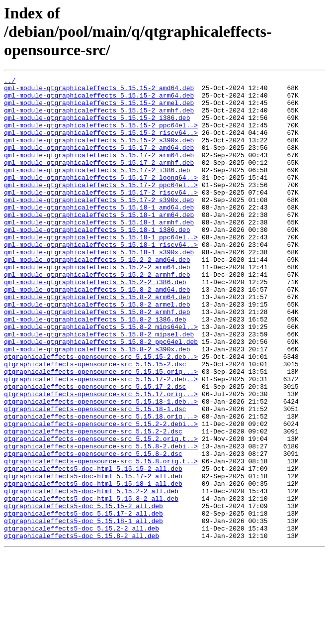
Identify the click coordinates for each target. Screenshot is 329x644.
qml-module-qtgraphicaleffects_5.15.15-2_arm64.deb (99, 100)
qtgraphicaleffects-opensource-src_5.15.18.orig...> (101, 485)
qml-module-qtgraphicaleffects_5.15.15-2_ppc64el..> (101, 135)
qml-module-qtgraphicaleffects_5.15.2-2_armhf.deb (97, 315)
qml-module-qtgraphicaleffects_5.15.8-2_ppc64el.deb (101, 395)
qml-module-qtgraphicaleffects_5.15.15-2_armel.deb (99, 108)
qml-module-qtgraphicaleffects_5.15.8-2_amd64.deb (97, 332)
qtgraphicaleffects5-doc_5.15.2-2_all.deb (82, 619)
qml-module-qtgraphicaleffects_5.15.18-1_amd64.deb (99, 234)
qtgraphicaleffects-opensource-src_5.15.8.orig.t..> (101, 538)
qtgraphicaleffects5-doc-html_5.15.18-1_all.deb (93, 565)
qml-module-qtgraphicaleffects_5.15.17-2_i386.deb (97, 189)
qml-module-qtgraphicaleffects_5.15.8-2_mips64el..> (101, 377)
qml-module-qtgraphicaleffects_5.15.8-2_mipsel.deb (99, 386)
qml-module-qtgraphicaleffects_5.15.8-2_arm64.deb (97, 341)
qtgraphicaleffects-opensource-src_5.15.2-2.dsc (93, 503)
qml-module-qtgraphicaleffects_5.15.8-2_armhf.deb (97, 359)
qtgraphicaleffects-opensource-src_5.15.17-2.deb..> (101, 440)
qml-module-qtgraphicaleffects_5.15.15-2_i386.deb (97, 126)
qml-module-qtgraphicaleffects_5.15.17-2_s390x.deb (99, 225)
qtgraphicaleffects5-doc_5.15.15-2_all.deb (83, 592)
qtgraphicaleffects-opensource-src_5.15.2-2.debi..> (101, 494)
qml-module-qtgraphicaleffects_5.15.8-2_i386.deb (95, 368)
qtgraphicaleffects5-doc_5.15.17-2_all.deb (83, 601)
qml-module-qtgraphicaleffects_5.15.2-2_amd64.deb (97, 297)
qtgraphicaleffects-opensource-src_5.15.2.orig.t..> (101, 512)
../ (10, 82)
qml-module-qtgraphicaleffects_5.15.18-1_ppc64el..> (101, 270)
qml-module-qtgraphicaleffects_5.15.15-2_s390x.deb (99, 153)
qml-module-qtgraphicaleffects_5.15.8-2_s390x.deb (97, 404)
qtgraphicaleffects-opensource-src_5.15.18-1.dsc (95, 476)
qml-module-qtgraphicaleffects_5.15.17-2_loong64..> (101, 198)
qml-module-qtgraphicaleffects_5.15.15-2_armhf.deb (99, 117)
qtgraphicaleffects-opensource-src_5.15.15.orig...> (101, 431)
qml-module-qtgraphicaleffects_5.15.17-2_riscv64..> (101, 216)
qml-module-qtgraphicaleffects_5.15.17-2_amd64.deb (99, 162)
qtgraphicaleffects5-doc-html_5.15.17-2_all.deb (93, 556)
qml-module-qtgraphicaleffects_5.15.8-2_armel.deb (97, 350)
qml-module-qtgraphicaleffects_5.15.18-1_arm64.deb (99, 243)
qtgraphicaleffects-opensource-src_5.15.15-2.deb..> (101, 413)
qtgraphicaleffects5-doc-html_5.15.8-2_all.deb (91, 583)
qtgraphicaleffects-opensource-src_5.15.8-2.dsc (93, 530)
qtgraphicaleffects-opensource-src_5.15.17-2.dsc (95, 449)
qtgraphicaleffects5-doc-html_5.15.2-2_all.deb (91, 574)
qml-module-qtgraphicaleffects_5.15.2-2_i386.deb (95, 323)
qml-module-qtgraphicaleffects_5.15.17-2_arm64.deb (99, 171)
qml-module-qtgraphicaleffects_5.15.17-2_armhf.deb (99, 180)
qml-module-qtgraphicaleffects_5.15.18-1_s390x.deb (99, 288)
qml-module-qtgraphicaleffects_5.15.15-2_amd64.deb (99, 91)
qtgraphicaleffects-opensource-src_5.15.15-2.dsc (95, 422)
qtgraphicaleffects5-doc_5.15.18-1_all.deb (83, 610)
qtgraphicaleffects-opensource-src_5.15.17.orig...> (101, 458)
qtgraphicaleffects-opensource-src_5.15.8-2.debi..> (101, 521)
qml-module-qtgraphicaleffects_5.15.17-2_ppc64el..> (101, 207)
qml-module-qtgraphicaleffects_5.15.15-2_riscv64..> (101, 144)
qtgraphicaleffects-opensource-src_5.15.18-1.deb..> (101, 467)
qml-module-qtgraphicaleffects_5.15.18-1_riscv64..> (101, 279)
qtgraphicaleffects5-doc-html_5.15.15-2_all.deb (93, 547)
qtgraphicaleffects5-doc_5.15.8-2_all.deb (82, 628)
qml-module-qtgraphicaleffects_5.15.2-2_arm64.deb (97, 306)
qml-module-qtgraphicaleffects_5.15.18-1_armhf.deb (99, 252)
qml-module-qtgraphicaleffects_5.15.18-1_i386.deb (97, 261)
